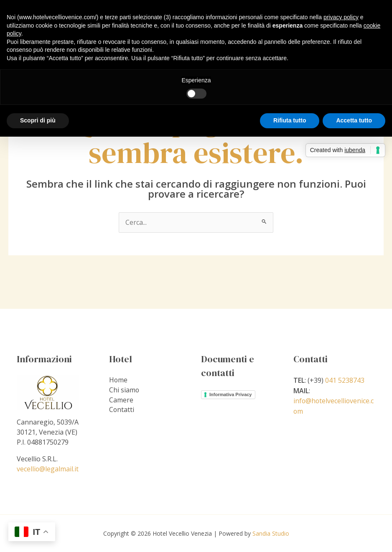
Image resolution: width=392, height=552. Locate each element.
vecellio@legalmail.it (48, 469)
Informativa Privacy (231, 394)
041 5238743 (345, 380)
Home (118, 380)
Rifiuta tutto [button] (290, 120)
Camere (121, 400)
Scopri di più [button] (38, 120)
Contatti (122, 410)
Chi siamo (124, 390)
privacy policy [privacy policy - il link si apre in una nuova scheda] (341, 17)
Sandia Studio (271, 533)
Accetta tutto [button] (354, 120)
